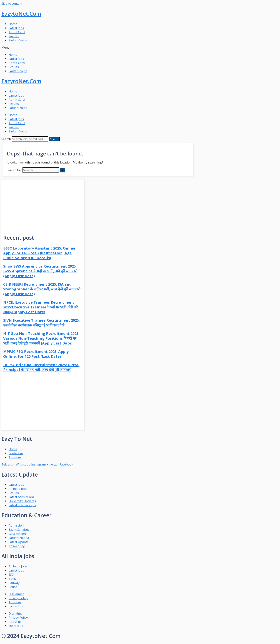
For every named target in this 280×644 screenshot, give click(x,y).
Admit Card (17, 32)
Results (14, 36)
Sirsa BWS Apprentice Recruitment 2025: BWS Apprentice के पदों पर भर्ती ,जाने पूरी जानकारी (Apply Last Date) (40, 271)
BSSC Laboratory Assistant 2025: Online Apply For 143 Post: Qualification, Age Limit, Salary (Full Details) (39, 253)
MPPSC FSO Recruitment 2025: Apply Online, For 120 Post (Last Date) (36, 354)
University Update (21, 501)
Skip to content (12, 3)
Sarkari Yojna (18, 40)
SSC (11, 574)
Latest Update (19, 542)
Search (6, 139)
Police (13, 587)
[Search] (54, 139)
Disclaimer (16, 594)
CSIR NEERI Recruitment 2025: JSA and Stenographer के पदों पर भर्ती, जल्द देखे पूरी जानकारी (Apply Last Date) (42, 289)
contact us (16, 606)
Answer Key (17, 546)
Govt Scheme (18, 534)
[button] (140, 47)
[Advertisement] (43, 205)
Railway (14, 583)
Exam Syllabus (19, 529)
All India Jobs (18, 489)
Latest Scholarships (22, 505)
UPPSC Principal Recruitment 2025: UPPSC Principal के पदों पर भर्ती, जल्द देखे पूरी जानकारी (41, 367)
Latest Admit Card (21, 497)
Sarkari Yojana (19, 538)
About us (15, 602)
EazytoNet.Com (21, 14)
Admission (16, 525)
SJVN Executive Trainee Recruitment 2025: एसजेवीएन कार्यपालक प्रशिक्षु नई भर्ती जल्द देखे (41, 323)
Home (13, 24)
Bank (12, 579)
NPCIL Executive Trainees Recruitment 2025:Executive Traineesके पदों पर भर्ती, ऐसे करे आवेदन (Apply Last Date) (41, 307)
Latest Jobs (16, 28)
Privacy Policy (18, 598)
